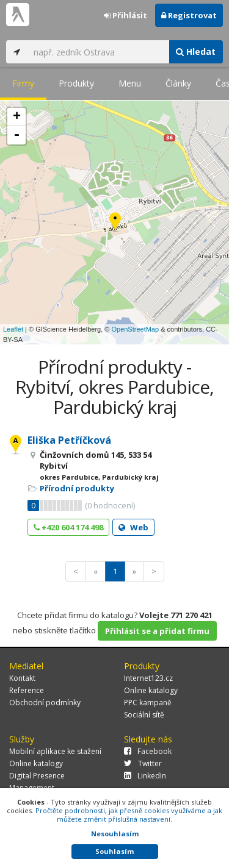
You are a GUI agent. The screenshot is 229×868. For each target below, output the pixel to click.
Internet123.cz (148, 678)
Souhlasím (114, 851)
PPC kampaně (148, 703)
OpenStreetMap (135, 329)
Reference (27, 690)
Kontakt (22, 678)
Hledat (196, 52)
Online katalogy (151, 690)
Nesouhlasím (115, 834)
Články (178, 83)
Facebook (148, 751)
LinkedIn (145, 776)
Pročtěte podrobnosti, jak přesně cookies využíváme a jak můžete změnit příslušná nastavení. (129, 815)
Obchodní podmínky (45, 703)
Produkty (76, 83)
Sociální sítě (144, 715)
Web (133, 527)
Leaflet (13, 329)
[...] (98, 52)
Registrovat (189, 15)
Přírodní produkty (77, 488)
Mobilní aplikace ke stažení (55, 751)
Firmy (23, 83)
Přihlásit (125, 15)
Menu (130, 83)
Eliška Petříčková (69, 440)
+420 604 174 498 (68, 527)
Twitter (143, 763)
